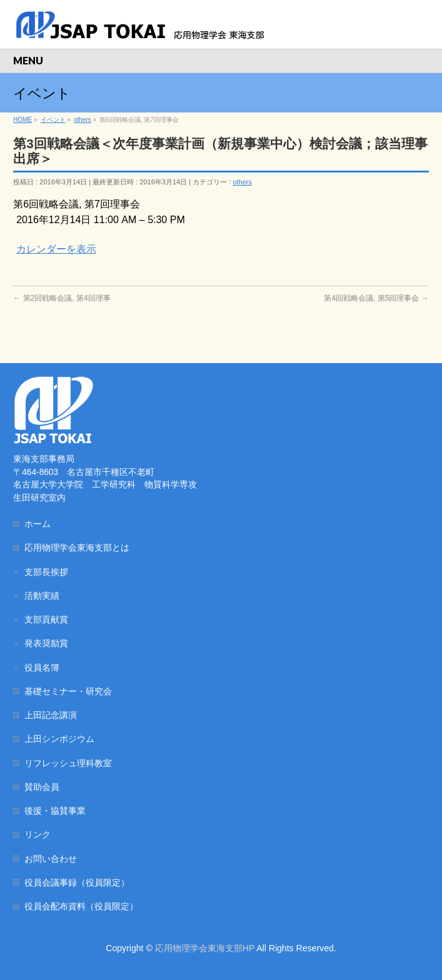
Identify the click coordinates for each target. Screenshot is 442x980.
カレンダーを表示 (56, 249)
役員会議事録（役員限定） (77, 882)
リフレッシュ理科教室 (68, 763)
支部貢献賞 (46, 619)
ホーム (38, 524)
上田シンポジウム (59, 739)
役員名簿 (42, 667)
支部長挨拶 (46, 572)
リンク (38, 834)
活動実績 (42, 596)
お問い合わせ (51, 859)
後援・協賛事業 (55, 811)
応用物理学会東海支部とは (77, 547)
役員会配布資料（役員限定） (81, 906)
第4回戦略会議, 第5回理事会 (376, 298)
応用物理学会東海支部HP (205, 948)
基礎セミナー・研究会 (68, 691)
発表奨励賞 (46, 643)
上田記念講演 (51, 715)
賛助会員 (42, 787)
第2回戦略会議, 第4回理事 (62, 298)
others (242, 182)
